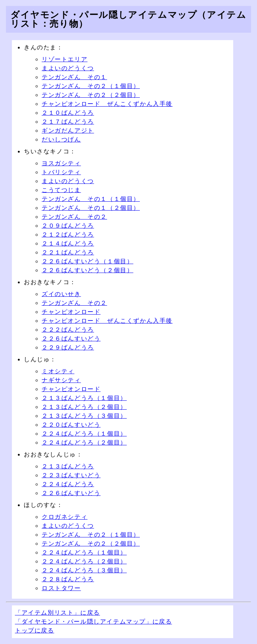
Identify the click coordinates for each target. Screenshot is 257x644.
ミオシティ (58, 371)
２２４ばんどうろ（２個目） (84, 443)
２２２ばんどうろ (68, 330)
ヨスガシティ (61, 163)
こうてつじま (61, 190)
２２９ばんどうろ (68, 347)
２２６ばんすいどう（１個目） (87, 261)
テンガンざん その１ (74, 77)
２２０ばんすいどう (71, 425)
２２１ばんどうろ (68, 252)
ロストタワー (61, 588)
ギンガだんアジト (68, 131)
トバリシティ (61, 172)
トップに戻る (35, 630)
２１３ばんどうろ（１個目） (84, 398)
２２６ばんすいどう (71, 339)
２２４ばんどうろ (68, 484)
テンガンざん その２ (74, 217)
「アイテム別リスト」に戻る (57, 613)
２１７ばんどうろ (68, 122)
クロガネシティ (65, 517)
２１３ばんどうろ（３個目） (84, 416)
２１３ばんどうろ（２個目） (84, 407)
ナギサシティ (61, 380)
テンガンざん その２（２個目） (91, 95)
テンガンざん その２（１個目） (91, 86)
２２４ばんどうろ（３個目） (84, 570)
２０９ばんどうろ (68, 226)
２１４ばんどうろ (68, 243)
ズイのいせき (61, 294)
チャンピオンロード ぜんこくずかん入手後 (107, 104)
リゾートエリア (65, 59)
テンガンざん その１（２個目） (91, 208)
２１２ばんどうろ (68, 235)
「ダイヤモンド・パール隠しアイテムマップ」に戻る (93, 622)
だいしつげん (61, 139)
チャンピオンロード (71, 312)
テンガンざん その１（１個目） (91, 199)
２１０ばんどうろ (68, 113)
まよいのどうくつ (68, 68)
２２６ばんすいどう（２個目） (87, 270)
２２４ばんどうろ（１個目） (84, 434)
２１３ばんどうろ (68, 466)
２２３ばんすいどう (71, 475)
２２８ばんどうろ (68, 579)
